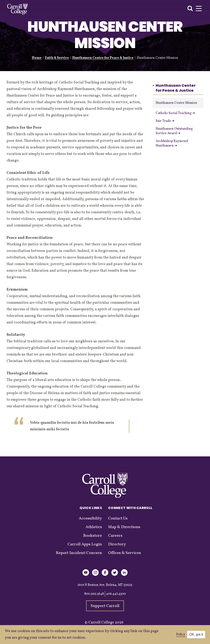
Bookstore (92, 536)
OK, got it (196, 634)
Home (37, 58)
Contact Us (118, 518)
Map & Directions (124, 527)
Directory (117, 544)
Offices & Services (124, 553)
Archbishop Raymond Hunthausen (172, 143)
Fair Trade (165, 121)
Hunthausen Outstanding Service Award (174, 131)
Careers (115, 536)
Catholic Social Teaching (175, 113)
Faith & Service (57, 58)
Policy (181, 635)
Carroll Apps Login (85, 544)
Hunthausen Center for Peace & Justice (103, 58)
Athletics (94, 527)
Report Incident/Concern (79, 553)
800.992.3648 (94, 594)
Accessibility (90, 518)
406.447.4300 (116, 594)
